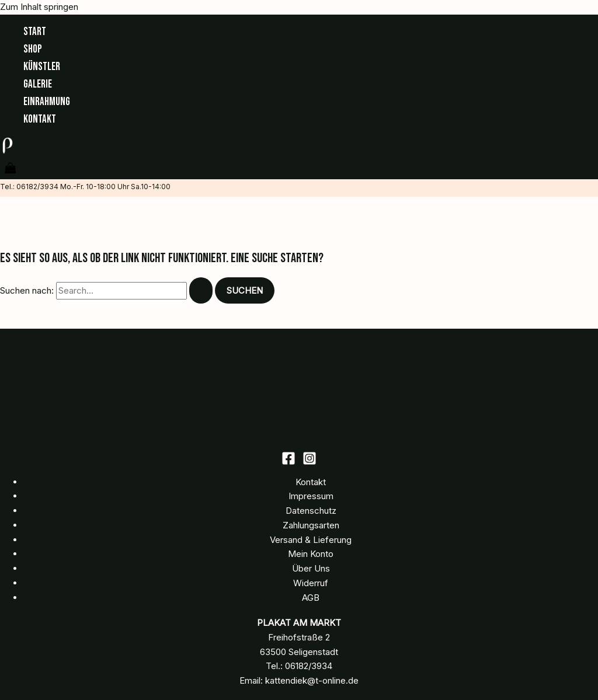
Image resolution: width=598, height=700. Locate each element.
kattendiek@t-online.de (312, 680)
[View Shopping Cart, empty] (11, 169)
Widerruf (311, 583)
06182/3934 (309, 666)
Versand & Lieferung (311, 540)
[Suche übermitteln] (201, 290)
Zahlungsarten (311, 525)
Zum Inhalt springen (39, 7)
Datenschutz (311, 511)
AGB (311, 598)
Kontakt (311, 482)
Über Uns (311, 568)
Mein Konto (311, 554)
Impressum (311, 496)
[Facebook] (288, 462)
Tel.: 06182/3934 (29, 187)
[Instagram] (310, 462)
